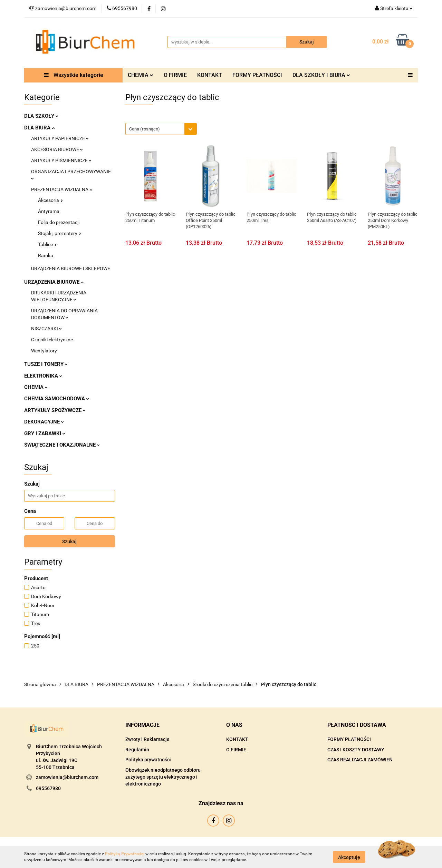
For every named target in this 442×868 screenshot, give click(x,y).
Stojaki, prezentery (60, 233)
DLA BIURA (39, 128)
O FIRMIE (175, 75)
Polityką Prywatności (125, 854)
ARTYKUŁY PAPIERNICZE (60, 138)
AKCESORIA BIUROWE (57, 149)
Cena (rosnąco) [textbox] (145, 129)
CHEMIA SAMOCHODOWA (57, 399)
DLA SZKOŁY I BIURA (321, 75)
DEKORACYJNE (44, 422)
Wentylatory (44, 351)
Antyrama (49, 211)
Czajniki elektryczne (52, 340)
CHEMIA (141, 75)
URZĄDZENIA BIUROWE (54, 282)
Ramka (46, 255)
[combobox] (161, 129)
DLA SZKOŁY (41, 116)
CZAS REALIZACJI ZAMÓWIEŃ (360, 760)
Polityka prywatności (148, 760)
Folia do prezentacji (59, 222)
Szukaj (69, 542)
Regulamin (137, 750)
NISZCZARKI (46, 329)
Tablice (47, 244)
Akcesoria (50, 200)
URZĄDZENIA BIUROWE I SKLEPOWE (71, 269)
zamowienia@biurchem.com (67, 777)
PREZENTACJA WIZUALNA (62, 189)
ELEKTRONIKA (43, 376)
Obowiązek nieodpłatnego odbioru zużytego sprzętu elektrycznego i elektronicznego (163, 777)
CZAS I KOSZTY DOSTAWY (356, 750)
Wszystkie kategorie (74, 75)
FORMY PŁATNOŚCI (257, 75)
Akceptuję (349, 857)
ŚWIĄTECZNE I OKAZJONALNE (62, 445)
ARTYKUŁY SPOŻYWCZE (55, 410)
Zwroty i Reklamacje (147, 739)
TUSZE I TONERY (46, 364)
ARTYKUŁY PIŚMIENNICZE (61, 160)
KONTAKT (210, 75)
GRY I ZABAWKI (45, 433)
